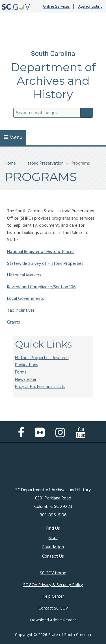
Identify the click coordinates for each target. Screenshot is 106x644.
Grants (14, 322)
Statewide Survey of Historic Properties (45, 264)
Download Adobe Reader (53, 620)
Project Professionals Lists (40, 387)
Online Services (56, 6)
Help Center (53, 596)
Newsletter (26, 380)
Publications (27, 365)
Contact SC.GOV (53, 608)
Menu (13, 138)
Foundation (53, 547)
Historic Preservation (44, 163)
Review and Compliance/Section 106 (41, 287)
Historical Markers (24, 275)
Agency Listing (90, 6)
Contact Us (53, 556)
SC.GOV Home (53, 573)
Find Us (53, 529)
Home (10, 163)
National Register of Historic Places (41, 252)
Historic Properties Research (42, 358)
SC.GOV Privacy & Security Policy (53, 585)
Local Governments (26, 299)
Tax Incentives (21, 311)
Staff (53, 538)
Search (87, 113)
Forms (21, 372)
